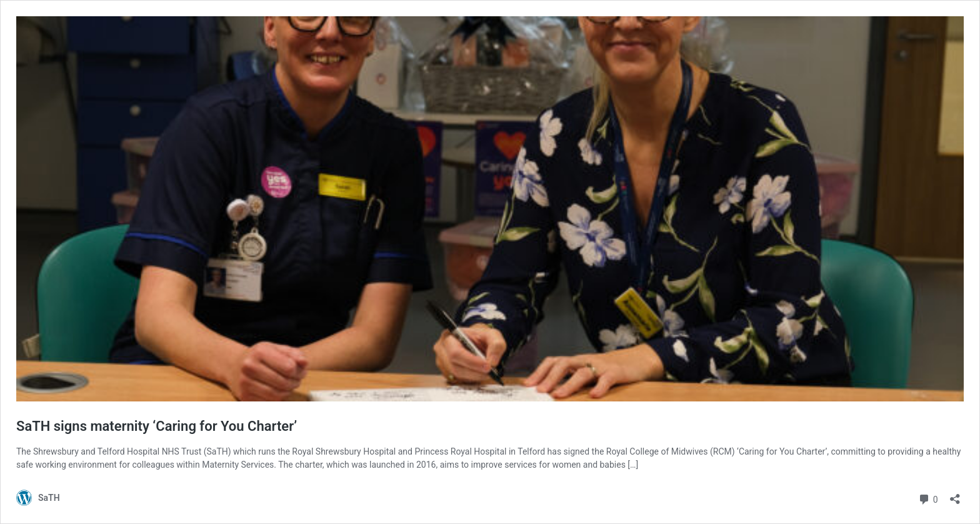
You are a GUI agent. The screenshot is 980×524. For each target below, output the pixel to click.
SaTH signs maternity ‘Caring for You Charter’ (157, 426)
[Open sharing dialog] (955, 495)
